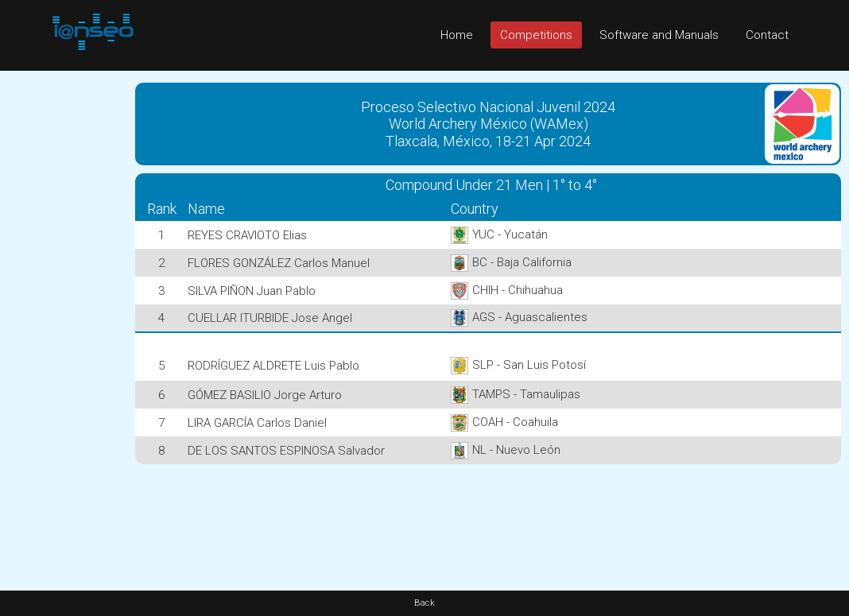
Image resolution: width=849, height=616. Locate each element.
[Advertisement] (64, 309)
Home (457, 35)
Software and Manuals (659, 35)
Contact (767, 35)
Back (424, 603)
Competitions (536, 35)
